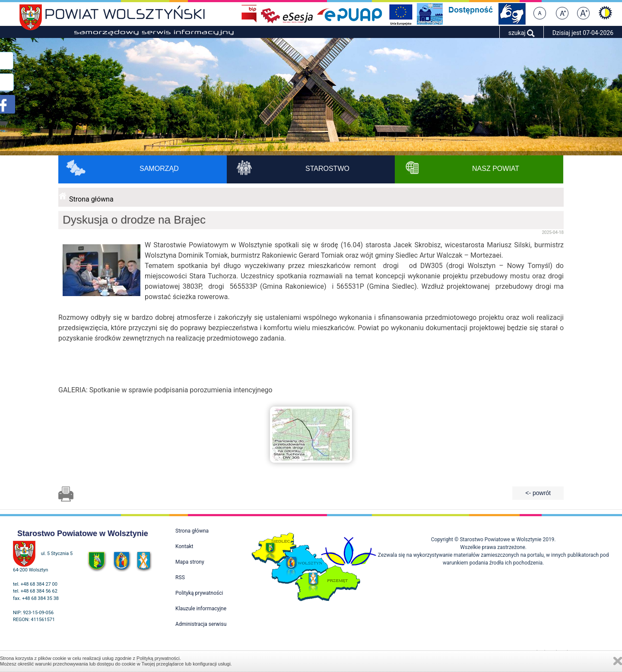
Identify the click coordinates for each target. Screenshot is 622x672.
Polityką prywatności (158, 658)
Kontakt (184, 546)
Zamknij (618, 661)
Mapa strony (190, 562)
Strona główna (91, 199)
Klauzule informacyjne (201, 609)
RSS (180, 577)
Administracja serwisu (201, 624)
